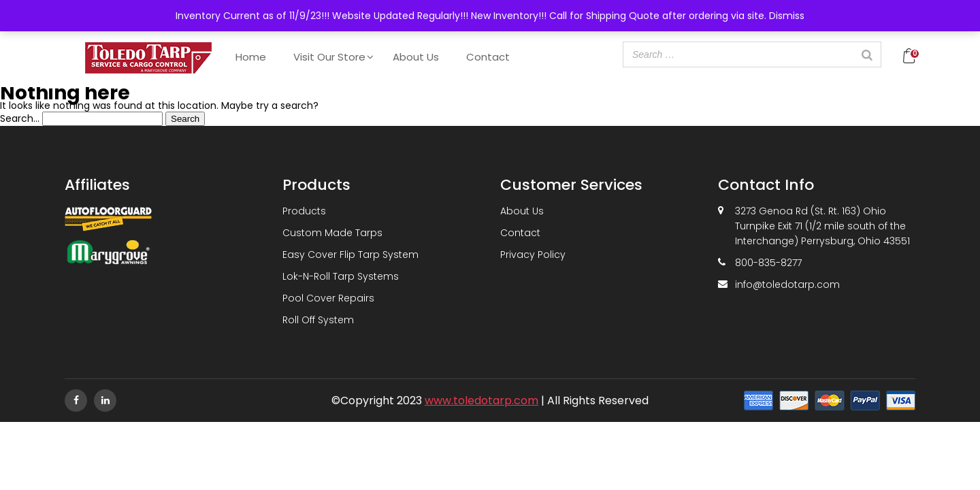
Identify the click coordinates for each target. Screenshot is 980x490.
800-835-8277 (768, 263)
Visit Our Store (329, 57)
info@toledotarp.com (787, 284)
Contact (488, 57)
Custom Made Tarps (332, 233)
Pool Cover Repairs (328, 298)
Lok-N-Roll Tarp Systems (341, 276)
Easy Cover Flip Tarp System (350, 255)
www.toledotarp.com (481, 401)
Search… (20, 118)
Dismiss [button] (787, 16)
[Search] (867, 54)
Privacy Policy (533, 255)
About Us (416, 57)
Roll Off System (318, 320)
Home (251, 57)
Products (304, 211)
